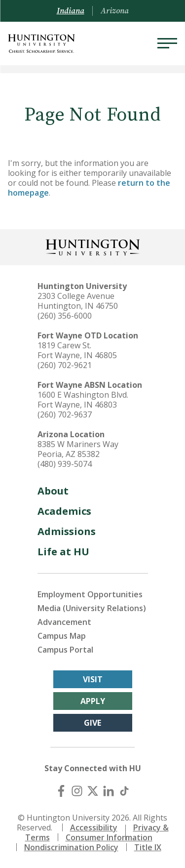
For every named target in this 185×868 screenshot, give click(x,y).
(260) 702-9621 (65, 365)
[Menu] (167, 43)
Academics (64, 511)
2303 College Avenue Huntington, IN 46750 (78, 301)
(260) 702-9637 (65, 414)
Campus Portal (65, 650)
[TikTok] (124, 791)
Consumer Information (109, 837)
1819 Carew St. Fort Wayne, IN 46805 (77, 350)
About (53, 491)
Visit (93, 679)
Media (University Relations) (92, 608)
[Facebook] (61, 791)
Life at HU (63, 552)
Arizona (115, 11)
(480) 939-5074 (65, 464)
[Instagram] (77, 791)
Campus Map (62, 636)
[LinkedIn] (109, 791)
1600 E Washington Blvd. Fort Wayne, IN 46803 (83, 400)
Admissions (67, 531)
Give (92, 723)
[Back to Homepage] (93, 246)
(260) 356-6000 (65, 316)
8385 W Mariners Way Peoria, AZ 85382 (78, 449)
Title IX (148, 847)
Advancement (64, 622)
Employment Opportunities (90, 594)
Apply (93, 701)
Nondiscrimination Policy (71, 847)
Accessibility (94, 827)
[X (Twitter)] (93, 791)
